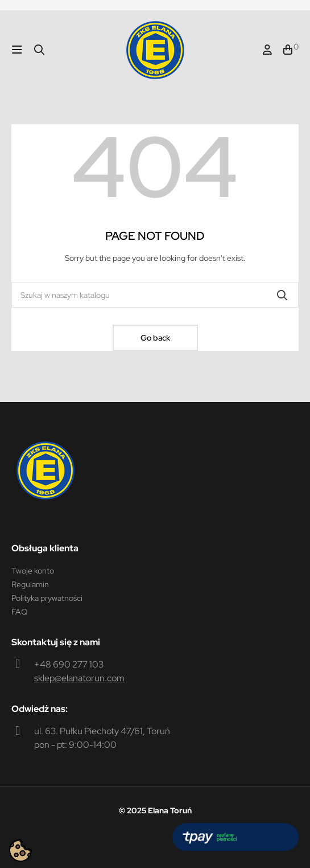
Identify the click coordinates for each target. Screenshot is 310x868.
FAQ (19, 612)
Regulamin (30, 584)
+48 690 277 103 (69, 664)
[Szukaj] (155, 295)
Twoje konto (33, 571)
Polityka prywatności (47, 598)
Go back (155, 338)
